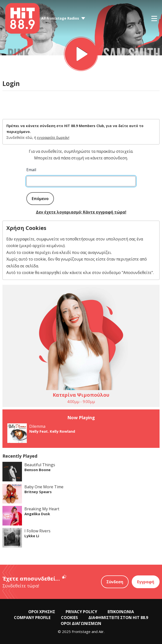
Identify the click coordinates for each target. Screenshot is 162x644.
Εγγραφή (146, 582)
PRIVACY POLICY (81, 612)
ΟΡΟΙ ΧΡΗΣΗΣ (42, 612)
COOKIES (69, 618)
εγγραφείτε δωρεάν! (53, 137)
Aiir (101, 632)
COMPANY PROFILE (32, 618)
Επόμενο (40, 199)
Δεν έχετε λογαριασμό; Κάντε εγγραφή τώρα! (81, 212)
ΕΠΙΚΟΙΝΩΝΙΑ (121, 612)
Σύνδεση (115, 582)
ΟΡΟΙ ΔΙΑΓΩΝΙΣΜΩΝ (81, 623)
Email (31, 170)
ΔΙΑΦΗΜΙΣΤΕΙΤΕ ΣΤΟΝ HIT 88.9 (118, 618)
